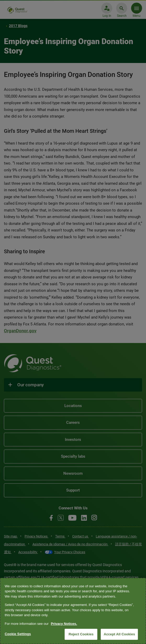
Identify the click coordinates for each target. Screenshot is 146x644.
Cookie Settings (18, 634)
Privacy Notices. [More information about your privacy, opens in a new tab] (64, 624)
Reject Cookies (81, 634)
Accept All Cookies (119, 634)
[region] (73, 611)
